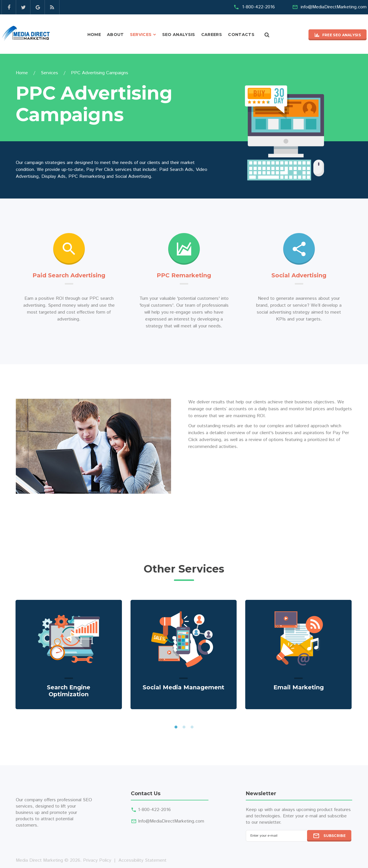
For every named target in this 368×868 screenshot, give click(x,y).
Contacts (241, 35)
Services (141, 35)
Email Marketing (299, 687)
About (115, 35)
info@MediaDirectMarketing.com (334, 7)
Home (94, 35)
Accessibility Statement (142, 860)
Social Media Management (183, 687)
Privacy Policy (97, 860)
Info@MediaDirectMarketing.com (171, 821)
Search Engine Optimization (69, 691)
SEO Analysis (179, 35)
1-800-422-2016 (258, 7)
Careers (212, 35)
